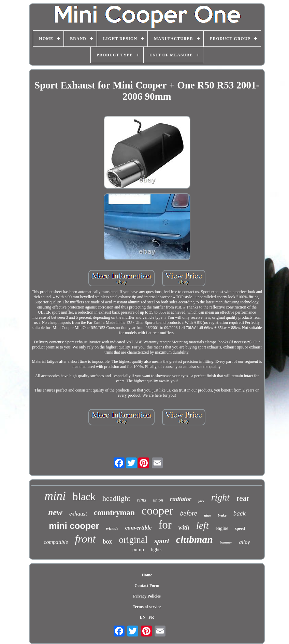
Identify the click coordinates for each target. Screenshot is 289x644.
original (133, 540)
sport (162, 541)
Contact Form (147, 586)
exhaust (78, 514)
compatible (56, 542)
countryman (114, 513)
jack (201, 501)
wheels (112, 528)
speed (240, 529)
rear (243, 498)
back (240, 513)
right (220, 497)
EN (143, 617)
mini (55, 496)
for (165, 525)
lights (156, 550)
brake (222, 515)
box (107, 542)
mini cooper (74, 526)
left (203, 525)
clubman (194, 539)
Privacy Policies (147, 596)
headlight (116, 498)
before (189, 513)
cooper (157, 511)
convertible (138, 528)
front (85, 539)
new (55, 512)
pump (138, 549)
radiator (181, 499)
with (184, 527)
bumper (226, 543)
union (158, 500)
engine (222, 528)
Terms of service (147, 607)
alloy (245, 542)
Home (147, 575)
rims (142, 500)
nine (207, 515)
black (84, 497)
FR (151, 617)
